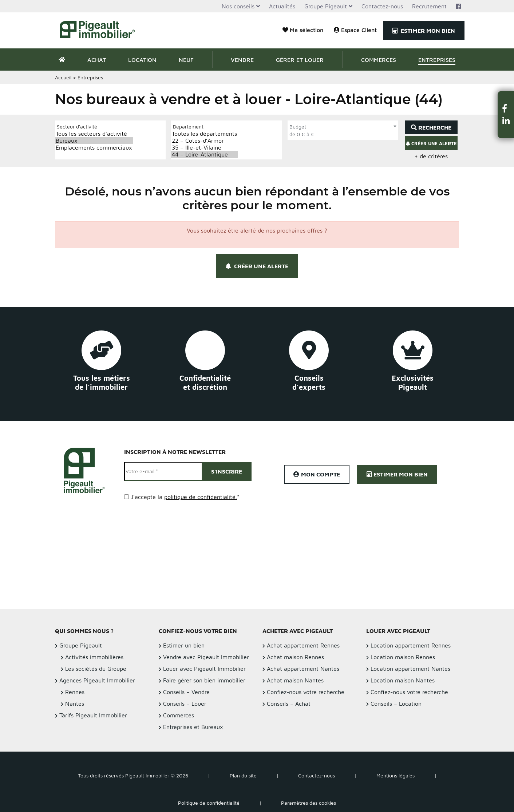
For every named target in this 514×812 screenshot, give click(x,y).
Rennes (75, 692)
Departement (188, 126)
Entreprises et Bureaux (193, 727)
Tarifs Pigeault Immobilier (93, 715)
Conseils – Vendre (186, 692)
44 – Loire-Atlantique (204, 155)
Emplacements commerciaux (94, 148)
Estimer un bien (184, 645)
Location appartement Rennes (411, 645)
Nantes (75, 704)
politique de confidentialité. (201, 497)
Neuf (186, 60)
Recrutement (429, 6)
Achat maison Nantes (295, 680)
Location (142, 60)
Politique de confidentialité (209, 803)
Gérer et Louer (300, 60)
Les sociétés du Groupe (96, 669)
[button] (506, 108)
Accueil (63, 77)
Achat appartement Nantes (303, 669)
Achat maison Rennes (295, 657)
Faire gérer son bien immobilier (204, 680)
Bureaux (94, 141)
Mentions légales (396, 775)
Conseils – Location (396, 704)
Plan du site (243, 775)
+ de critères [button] (431, 156)
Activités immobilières (94, 657)
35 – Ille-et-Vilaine (204, 148)
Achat (97, 60)
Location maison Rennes (403, 657)
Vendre (242, 60)
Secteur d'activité (77, 126)
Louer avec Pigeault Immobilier (204, 669)
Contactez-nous (382, 6)
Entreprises (437, 60)
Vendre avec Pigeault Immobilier (206, 657)
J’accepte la (185, 497)
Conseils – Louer (185, 704)
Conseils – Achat (289, 704)
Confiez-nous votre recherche (306, 692)
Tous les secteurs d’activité (94, 134)
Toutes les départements (204, 134)
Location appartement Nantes (410, 669)
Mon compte (317, 474)
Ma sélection (303, 30)
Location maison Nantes (403, 680)
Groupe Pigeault (326, 6)
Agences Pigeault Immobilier (97, 680)
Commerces (379, 60)
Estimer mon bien (424, 31)
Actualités (282, 6)
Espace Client (355, 30)
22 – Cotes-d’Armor (204, 141)
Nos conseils (238, 6)
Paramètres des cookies (309, 803)
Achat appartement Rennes (303, 645)
